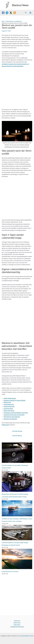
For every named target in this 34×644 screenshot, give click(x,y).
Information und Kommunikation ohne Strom (16, 413)
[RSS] (15, 13)
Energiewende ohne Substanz (10, 572)
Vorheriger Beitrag (17, 431)
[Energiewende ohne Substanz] (17, 559)
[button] (26, 13)
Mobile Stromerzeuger (10, 398)
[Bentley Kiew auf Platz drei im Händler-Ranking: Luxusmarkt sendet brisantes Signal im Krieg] (17, 482)
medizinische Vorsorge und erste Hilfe (14, 415)
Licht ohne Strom (8, 409)
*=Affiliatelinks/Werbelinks (17, 627)
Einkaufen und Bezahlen (10, 419)
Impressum (17, 621)
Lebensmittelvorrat (9, 404)
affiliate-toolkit (5, 425)
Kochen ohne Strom (9, 406)
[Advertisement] (17, 87)
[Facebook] (3, 13)
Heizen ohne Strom (9, 411)
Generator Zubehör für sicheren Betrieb (14, 400)
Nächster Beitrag (17, 436)
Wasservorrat (7, 402)
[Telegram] (7, 13)
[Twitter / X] (11, 13)
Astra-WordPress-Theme (27, 636)
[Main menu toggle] (30, 13)
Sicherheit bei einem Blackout (12, 417)
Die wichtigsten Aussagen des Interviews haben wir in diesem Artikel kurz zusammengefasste (15, 64)
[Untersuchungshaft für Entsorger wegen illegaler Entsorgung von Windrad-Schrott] (17, 533)
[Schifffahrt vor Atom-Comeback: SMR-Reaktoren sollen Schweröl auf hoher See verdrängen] (17, 508)
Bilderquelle (17, 625)
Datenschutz (17, 623)
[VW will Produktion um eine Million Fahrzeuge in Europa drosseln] (17, 453)
